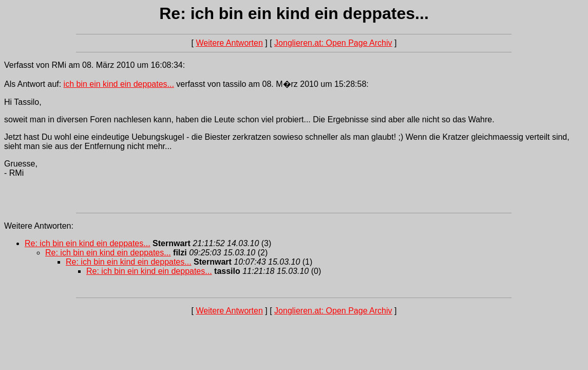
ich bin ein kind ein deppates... (119, 84)
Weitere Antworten (229, 43)
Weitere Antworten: (39, 226)
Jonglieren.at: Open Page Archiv (333, 43)
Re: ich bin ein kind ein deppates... (88, 243)
